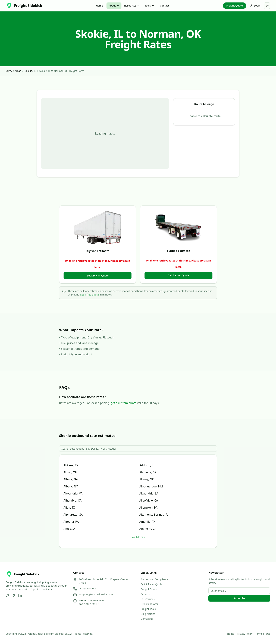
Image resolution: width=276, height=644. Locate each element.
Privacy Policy (245, 634)
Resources (132, 6)
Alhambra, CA (73, 500)
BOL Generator (149, 604)
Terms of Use (263, 634)
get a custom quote (124, 403)
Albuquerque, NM (151, 486)
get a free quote (90, 295)
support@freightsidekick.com (96, 594)
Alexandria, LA (149, 493)
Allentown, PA (148, 508)
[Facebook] (14, 596)
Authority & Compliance (155, 579)
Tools (150, 6)
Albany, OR (147, 479)
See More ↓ (138, 537)
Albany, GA (71, 479)
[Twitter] (7, 596)
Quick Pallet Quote (152, 584)
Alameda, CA (148, 472)
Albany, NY (71, 486)
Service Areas (13, 71)
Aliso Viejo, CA (149, 500)
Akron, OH (70, 472)
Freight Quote (235, 6)
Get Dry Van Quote (98, 276)
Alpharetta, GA (73, 515)
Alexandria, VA (73, 493)
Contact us (147, 619)
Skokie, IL (30, 71)
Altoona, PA (71, 522)
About (114, 6)
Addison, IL (147, 465)
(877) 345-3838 (87, 588)
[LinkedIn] (20, 596)
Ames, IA (69, 529)
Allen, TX (69, 508)
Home (99, 6)
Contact (165, 6)
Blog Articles (148, 614)
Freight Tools (148, 609)
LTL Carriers (148, 599)
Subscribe (239, 598)
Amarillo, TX (147, 522)
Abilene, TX (71, 465)
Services (145, 594)
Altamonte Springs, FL (154, 515)
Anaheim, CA (148, 529)
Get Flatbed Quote (179, 275)
